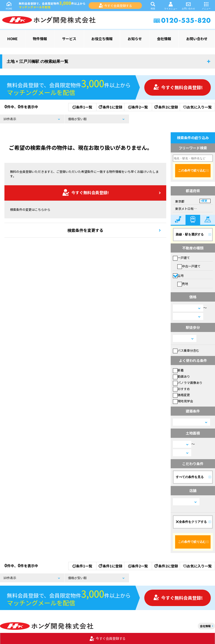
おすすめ (181, 389)
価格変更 (181, 395)
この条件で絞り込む (192, 170)
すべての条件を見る (190, 477)
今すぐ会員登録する (115, 6)
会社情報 (164, 39)
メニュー (206, 5)
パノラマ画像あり (188, 383)
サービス (69, 39)
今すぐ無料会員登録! (178, 87)
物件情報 (40, 39)
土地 (178, 275)
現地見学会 (183, 401)
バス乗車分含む (186, 350)
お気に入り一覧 (197, 107)
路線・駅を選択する (190, 234)
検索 (153, 5)
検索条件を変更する (85, 230)
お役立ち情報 (102, 39)
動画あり (181, 376)
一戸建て (181, 258)
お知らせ (135, 39)
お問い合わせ (188, 5)
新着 (178, 370)
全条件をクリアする (191, 522)
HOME (9, 5)
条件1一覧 (82, 107)
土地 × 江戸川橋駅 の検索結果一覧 (37, 61)
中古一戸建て (189, 266)
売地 (183, 284)
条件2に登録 (166, 107)
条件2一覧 (138, 107)
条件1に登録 (110, 107)
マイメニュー (171, 6)
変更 (205, 201)
